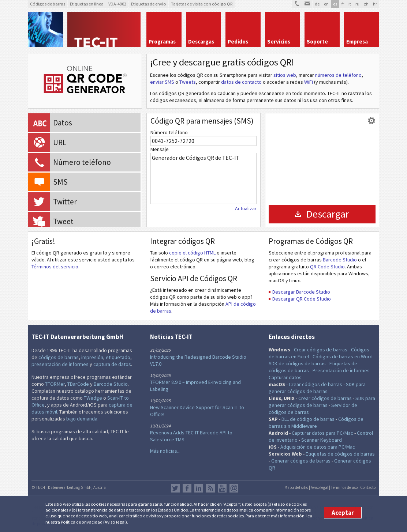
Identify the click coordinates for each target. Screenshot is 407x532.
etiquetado (118, 357)
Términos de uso (344, 487)
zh (366, 4)
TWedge (93, 398)
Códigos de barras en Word (343, 356)
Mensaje (160, 149)
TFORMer (55, 384)
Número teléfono (169, 132)
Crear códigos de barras (321, 350)
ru (357, 4)
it (350, 4)
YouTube (222, 488)
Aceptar (343, 513)
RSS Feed (210, 488)
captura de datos (112, 364)
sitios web (285, 75)
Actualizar (246, 208)
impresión (92, 357)
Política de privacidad (82, 522)
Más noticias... (165, 451)
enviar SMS (162, 82)
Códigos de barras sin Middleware (316, 422)
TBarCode (78, 384)
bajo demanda (82, 419)
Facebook (187, 488)
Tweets (188, 82)
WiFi (309, 82)
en (326, 4)
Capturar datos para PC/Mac (322, 433)
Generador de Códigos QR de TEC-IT (203, 178)
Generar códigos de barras (301, 461)
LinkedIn (199, 488)
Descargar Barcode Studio (301, 292)
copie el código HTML (192, 253)
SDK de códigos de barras (297, 363)
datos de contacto (241, 82)
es (335, 4)
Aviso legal (115, 522)
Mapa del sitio (296, 487)
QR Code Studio (327, 267)
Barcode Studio (340, 260)
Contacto (368, 487)
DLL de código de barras (308, 419)
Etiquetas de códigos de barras (340, 454)
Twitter (175, 488)
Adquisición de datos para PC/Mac (318, 447)
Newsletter (234, 488)
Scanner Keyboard (322, 440)
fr (343, 4)
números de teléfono (338, 75)
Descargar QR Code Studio (302, 299)
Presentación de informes (341, 370)
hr (375, 4)
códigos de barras (59, 357)
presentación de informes (60, 364)
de (317, 4)
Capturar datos (285, 377)
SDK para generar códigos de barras (317, 388)
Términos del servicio (55, 267)
